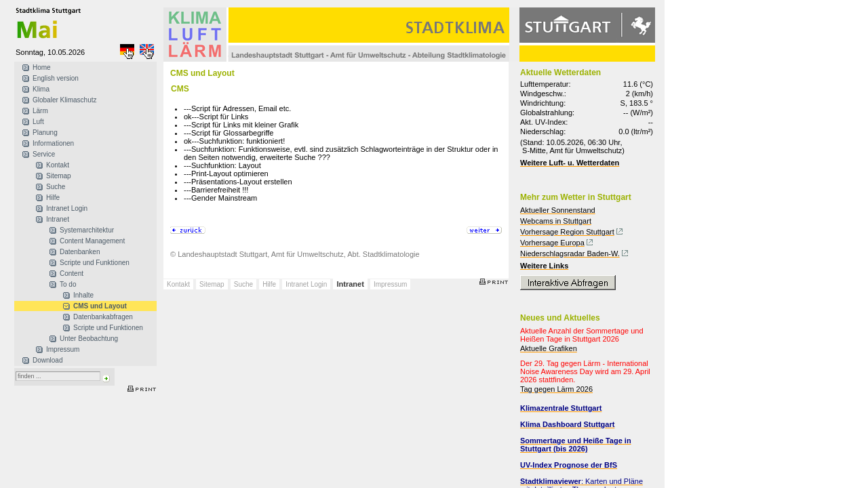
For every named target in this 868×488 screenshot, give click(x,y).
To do (68, 284)
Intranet (58, 219)
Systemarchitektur (87, 230)
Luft (38, 122)
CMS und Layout (100, 306)
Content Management (92, 241)
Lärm (40, 111)
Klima (41, 89)
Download (47, 360)
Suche (56, 187)
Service (44, 154)
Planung (45, 133)
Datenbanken (80, 252)
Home (42, 67)
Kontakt (58, 165)
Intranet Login (67, 208)
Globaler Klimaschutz (64, 100)
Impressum (63, 349)
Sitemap (59, 176)
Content (72, 273)
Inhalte (83, 295)
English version (56, 78)
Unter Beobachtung (89, 339)
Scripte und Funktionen (95, 263)
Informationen (53, 143)
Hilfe (53, 198)
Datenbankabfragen (103, 317)
